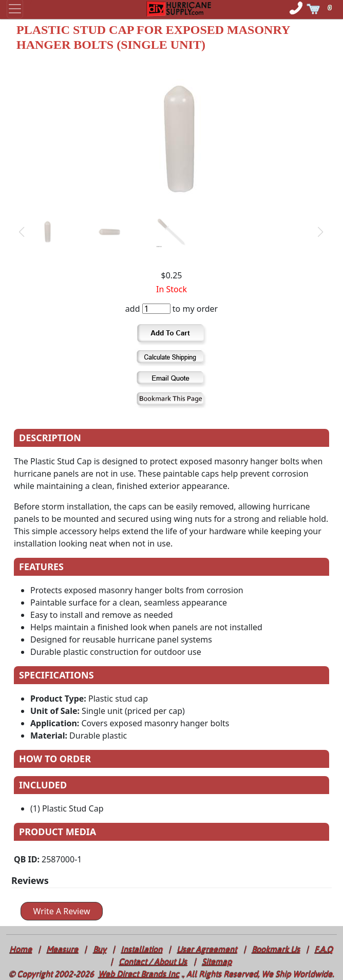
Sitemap (217, 962)
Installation (142, 949)
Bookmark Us (276, 949)
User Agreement (207, 949)
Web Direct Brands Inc (139, 974)
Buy (100, 949)
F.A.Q (324, 949)
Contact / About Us (153, 962)
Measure (63, 949)
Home (21, 949)
